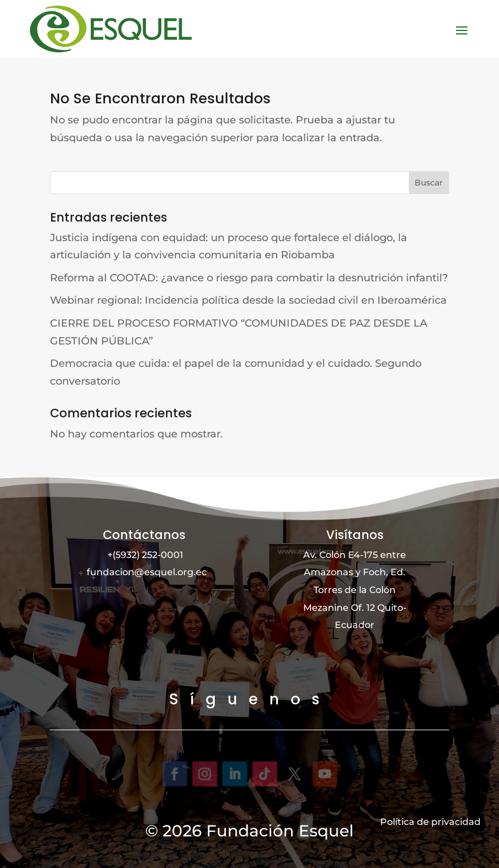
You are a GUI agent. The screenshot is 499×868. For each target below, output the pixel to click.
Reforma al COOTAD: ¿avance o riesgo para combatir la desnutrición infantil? (249, 277)
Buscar (429, 182)
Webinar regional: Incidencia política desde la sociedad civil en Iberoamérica (248, 300)
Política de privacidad (430, 822)
